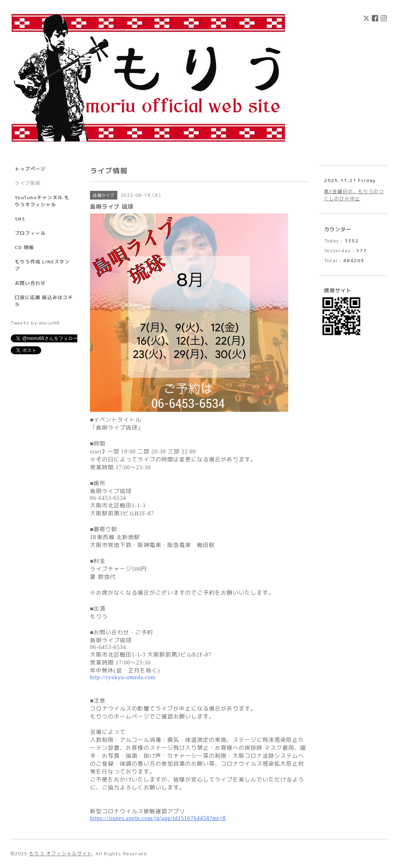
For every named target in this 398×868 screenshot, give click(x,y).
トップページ (30, 169)
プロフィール (30, 233)
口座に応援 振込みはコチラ (44, 301)
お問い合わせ (30, 283)
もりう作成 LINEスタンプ (42, 265)
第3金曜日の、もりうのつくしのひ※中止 (354, 195)
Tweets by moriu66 (35, 323)
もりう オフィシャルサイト (61, 854)
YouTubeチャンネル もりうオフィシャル (42, 201)
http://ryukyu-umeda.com (123, 677)
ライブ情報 (28, 183)
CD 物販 (24, 247)
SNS (20, 219)
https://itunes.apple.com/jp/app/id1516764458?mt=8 (158, 818)
